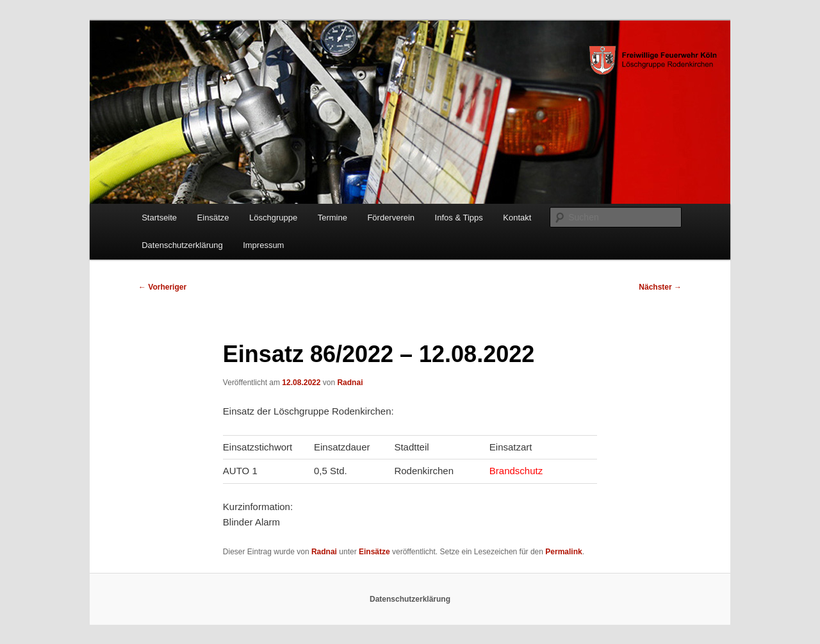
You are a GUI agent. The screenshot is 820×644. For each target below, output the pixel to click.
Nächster (660, 287)
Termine (332, 218)
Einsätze (213, 218)
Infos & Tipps (459, 218)
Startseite (159, 218)
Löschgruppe (273, 218)
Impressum (263, 245)
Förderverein (391, 218)
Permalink (563, 552)
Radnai (350, 383)
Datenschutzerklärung (182, 245)
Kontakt (517, 218)
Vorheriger (162, 287)
